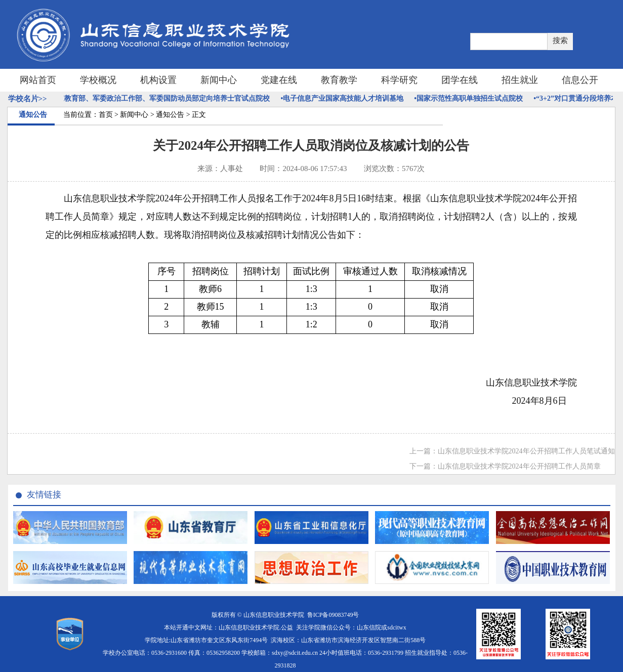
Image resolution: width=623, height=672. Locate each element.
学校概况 (98, 80)
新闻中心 (219, 80)
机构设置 (158, 80)
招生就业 (520, 80)
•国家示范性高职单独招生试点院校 (471, 98)
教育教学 (339, 80)
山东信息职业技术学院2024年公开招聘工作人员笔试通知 (526, 451)
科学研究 (399, 80)
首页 (106, 115)
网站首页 (38, 80)
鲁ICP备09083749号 (333, 615)
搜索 (560, 40)
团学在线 (460, 80)
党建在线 (279, 80)
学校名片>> (28, 99)
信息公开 (580, 80)
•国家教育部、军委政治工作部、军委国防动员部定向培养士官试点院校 (162, 98)
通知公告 (170, 115)
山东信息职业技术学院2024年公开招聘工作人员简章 (519, 466)
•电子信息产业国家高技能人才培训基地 (344, 98)
